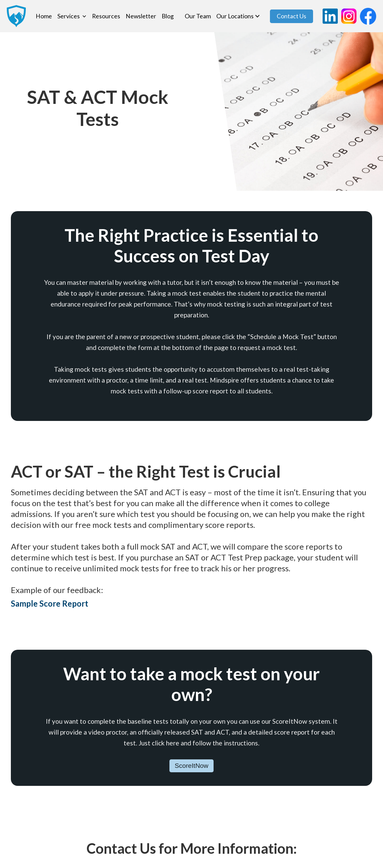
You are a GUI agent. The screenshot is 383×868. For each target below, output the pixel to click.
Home (44, 16)
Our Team (198, 16)
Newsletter (141, 16)
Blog (168, 16)
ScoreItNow (191, 766)
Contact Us (291, 16)
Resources (106, 16)
